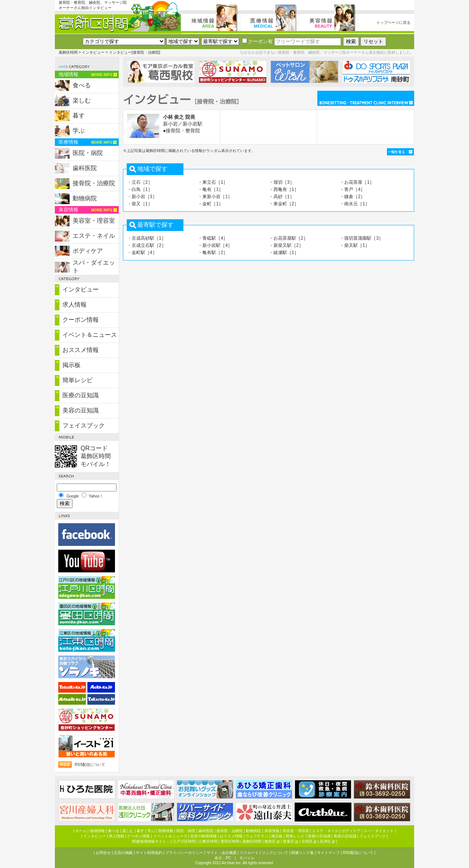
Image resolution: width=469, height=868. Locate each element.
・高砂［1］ (282, 197)
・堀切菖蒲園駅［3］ (361, 238)
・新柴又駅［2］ (286, 245)
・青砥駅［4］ (213, 238)
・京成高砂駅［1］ (147, 238)
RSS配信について (90, 765)
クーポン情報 (81, 320)
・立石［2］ (140, 182)
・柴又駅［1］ (355, 245)
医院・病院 (88, 153)
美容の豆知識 (81, 410)
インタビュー (93, 52)
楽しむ (82, 100)
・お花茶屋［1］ (357, 182)
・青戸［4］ (352, 189)
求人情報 (75, 305)
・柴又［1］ (140, 204)
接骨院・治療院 (94, 183)
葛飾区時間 (68, 52)
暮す (79, 115)
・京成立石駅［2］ (147, 245)
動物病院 (85, 198)
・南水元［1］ (355, 204)
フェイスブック (84, 425)
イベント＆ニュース (90, 335)
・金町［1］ (210, 204)
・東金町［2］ (284, 204)
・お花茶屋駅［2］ (288, 238)
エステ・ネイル (94, 236)
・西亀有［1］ (284, 189)
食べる (82, 85)
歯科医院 (85, 168)
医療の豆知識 (81, 395)
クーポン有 (257, 41)
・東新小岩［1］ (215, 197)
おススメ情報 (81, 350)
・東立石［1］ (213, 182)
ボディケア (88, 251)
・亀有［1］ (210, 189)
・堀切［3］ (282, 182)
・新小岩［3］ (142, 197)
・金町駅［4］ (142, 253)
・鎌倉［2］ (352, 197)
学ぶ (79, 131)
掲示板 (71, 365)
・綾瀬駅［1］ (284, 253)
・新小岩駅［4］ (215, 245)
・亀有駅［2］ (213, 253)
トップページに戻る (393, 22)
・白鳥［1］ (140, 189)
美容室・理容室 (94, 221)
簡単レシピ (78, 380)
